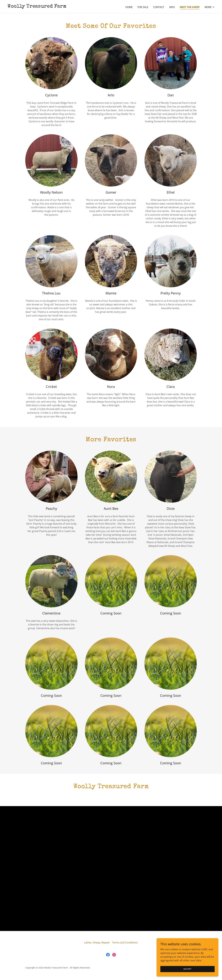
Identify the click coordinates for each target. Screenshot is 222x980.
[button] (210, 7)
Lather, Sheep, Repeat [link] (97, 943)
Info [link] (172, 7)
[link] (37, 7)
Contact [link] (159, 7)
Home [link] (129, 7)
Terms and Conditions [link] (125, 943)
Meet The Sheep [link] (190, 7)
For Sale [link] (143, 7)
